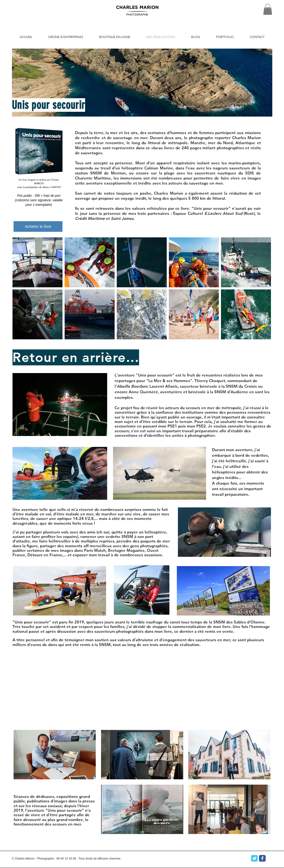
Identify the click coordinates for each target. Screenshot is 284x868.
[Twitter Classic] (254, 858)
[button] (268, 9)
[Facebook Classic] (262, 858)
